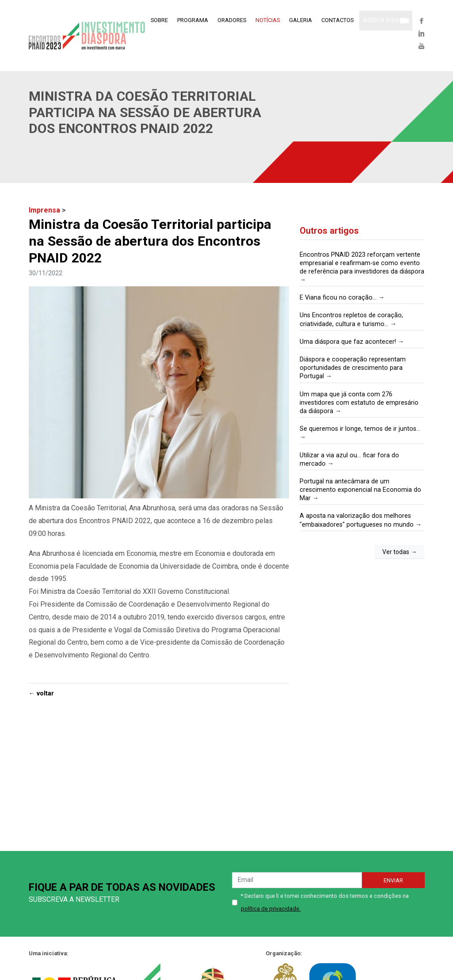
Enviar (393, 880)
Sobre (159, 20)
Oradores (232, 20)
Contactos (337, 20)
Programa (193, 20)
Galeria (301, 20)
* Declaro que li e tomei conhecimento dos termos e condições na (325, 902)
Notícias (268, 20)
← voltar (41, 693)
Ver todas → (400, 552)
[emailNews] (297, 880)
